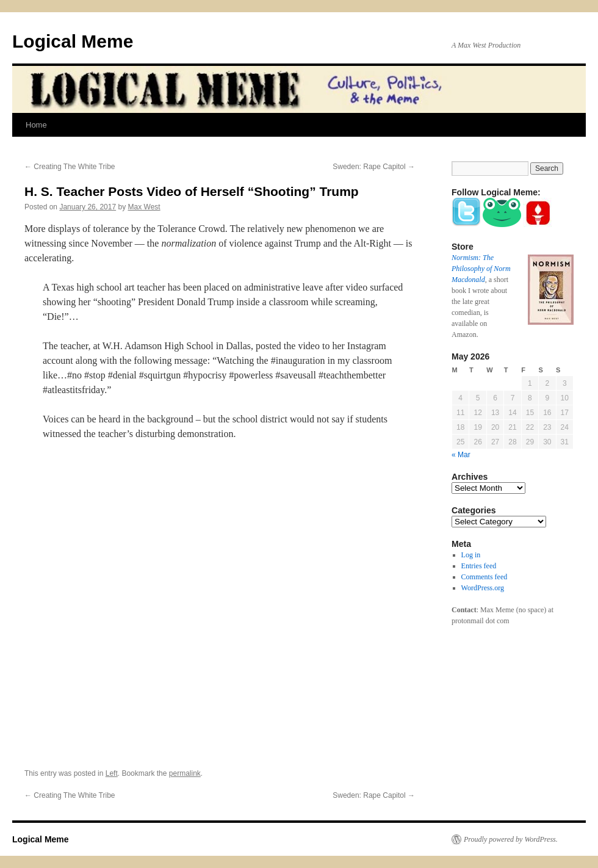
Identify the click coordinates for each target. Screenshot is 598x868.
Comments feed (485, 577)
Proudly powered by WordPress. (511, 839)
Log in (471, 555)
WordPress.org (483, 588)
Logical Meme (73, 41)
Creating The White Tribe (70, 167)
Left (112, 773)
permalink (185, 773)
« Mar (461, 455)
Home (36, 125)
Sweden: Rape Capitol (374, 167)
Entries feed (479, 566)
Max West (144, 207)
